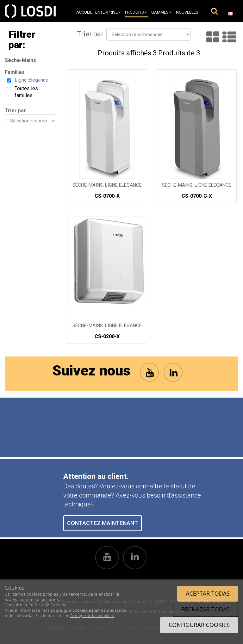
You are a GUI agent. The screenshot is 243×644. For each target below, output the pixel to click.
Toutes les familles (26, 92)
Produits (136, 12)
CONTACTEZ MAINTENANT (103, 523)
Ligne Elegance (31, 80)
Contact (190, 24)
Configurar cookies (199, 625)
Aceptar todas (208, 593)
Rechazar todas (206, 609)
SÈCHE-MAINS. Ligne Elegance (107, 185)
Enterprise (108, 12)
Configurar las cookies (92, 616)
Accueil (84, 12)
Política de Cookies (47, 605)
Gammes (161, 12)
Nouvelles (187, 12)
